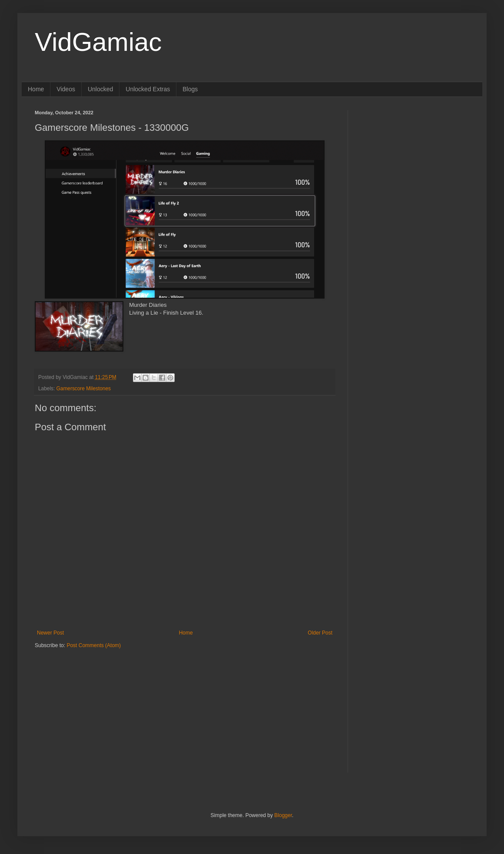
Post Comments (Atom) (94, 645)
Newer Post (50, 633)
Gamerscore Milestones (84, 389)
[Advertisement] (89, 703)
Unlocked (100, 89)
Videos (66, 89)
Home (36, 89)
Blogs (190, 89)
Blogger (283, 815)
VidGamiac (98, 42)
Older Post (320, 633)
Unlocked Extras (148, 89)
